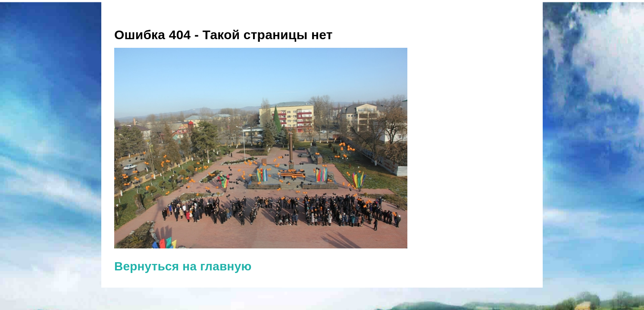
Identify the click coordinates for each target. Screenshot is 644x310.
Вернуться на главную (183, 266)
